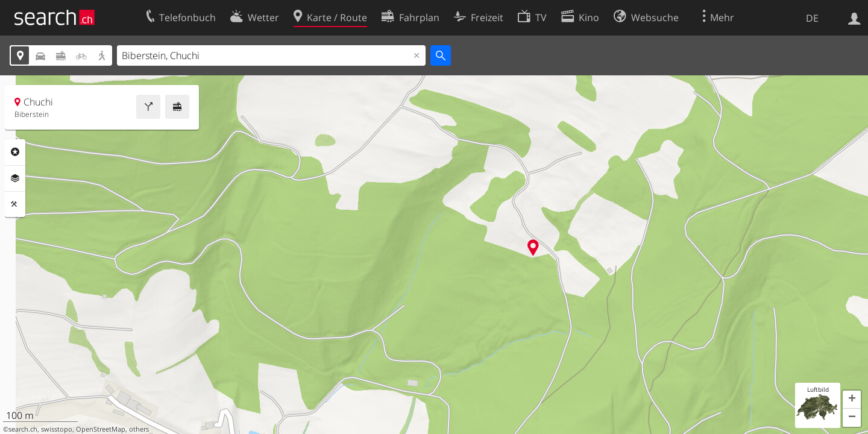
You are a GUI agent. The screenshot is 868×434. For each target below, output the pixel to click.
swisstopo (57, 429)
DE (812, 18)
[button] (852, 400)
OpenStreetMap (101, 429)
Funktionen (15, 204)
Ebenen (15, 178)
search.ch (23, 429)
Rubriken (15, 152)
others (139, 429)
